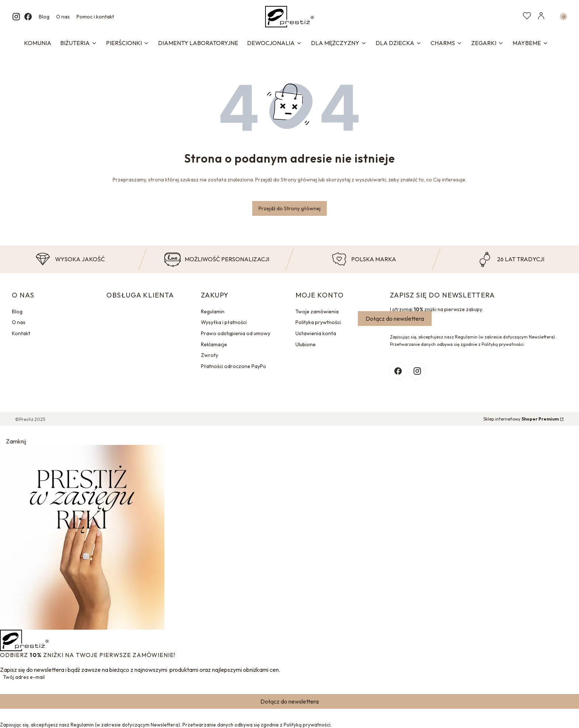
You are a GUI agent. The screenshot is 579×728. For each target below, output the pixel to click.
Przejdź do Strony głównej (289, 208)
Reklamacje (214, 344)
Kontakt (21, 333)
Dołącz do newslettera (395, 319)
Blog (44, 17)
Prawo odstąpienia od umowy (236, 333)
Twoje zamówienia (317, 312)
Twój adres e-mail (24, 677)
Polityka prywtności (318, 322)
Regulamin (213, 312)
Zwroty (210, 355)
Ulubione (306, 344)
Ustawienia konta (316, 333)
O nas (63, 17)
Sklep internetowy (521, 419)
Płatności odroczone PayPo (234, 366)
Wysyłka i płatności (224, 322)
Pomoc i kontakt (95, 17)
